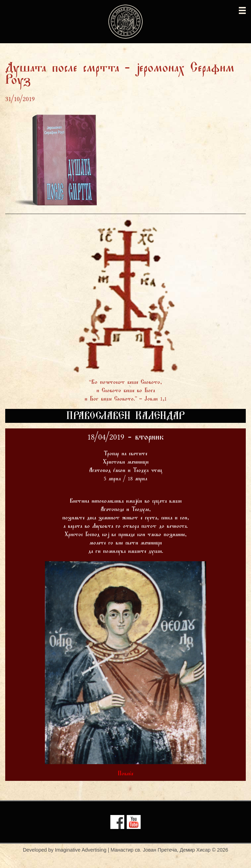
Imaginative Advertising (81, 850)
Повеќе (125, 774)
